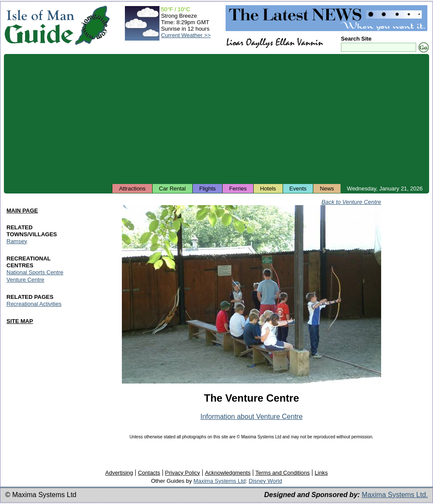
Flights (207, 189)
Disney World (266, 481)
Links (321, 473)
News (327, 189)
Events (298, 189)
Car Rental (172, 189)
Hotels (268, 189)
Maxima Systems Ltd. (395, 495)
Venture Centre (25, 280)
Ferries (238, 189)
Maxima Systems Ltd (220, 481)
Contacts (149, 473)
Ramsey (17, 241)
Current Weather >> (186, 35)
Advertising (119, 473)
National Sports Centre (35, 272)
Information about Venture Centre (252, 417)
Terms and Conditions (283, 473)
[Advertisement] (216, 119)
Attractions (132, 189)
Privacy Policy (183, 473)
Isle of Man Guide (39, 25)
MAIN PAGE (22, 211)
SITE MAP (20, 321)
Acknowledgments (228, 473)
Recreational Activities (34, 304)
